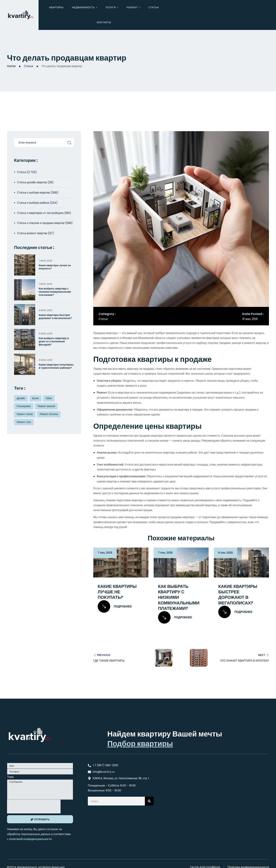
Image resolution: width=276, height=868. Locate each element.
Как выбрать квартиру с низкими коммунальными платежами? (179, 597)
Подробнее (115, 606)
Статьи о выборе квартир (34, 193)
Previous (104, 655)
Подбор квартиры (140, 744)
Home (11, 66)
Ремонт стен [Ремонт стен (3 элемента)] (24, 422)
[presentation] (34, 807)
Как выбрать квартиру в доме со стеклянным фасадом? (54, 341)
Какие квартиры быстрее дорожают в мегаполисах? (238, 595)
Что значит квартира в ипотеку (244, 661)
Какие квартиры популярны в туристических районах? (56, 366)
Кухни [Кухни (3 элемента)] (35, 398)
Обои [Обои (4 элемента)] (49, 398)
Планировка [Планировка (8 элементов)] (24, 406)
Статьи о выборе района (33, 203)
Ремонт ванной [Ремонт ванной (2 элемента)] (46, 406)
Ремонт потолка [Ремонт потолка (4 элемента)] (49, 414)
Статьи (29, 66)
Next (262, 655)
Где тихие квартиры (109, 661)
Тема (10, 777)
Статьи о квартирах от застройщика (40, 213)
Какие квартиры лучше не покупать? (117, 592)
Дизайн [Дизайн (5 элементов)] (21, 398)
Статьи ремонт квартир (32, 233)
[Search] (149, 801)
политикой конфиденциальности (30, 839)
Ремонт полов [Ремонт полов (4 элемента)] (25, 414)
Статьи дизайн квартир (32, 182)
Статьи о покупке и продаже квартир (41, 223)
